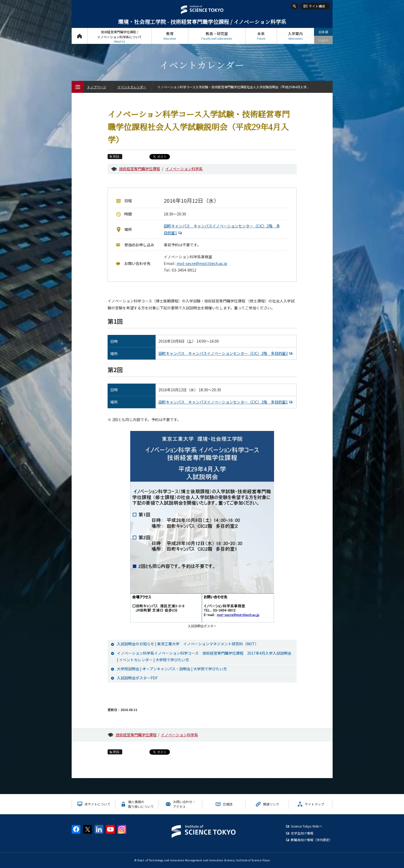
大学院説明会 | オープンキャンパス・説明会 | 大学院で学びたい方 (172, 669)
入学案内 (295, 36)
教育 (170, 36)
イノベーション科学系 (184, 169)
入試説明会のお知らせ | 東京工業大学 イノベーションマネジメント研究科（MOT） (188, 644)
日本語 (323, 32)
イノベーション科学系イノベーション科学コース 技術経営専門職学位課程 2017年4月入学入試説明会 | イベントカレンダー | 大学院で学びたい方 (204, 656)
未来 (261, 36)
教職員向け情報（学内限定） (312, 840)
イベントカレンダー (132, 87)
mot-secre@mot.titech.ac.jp (202, 263)
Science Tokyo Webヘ (307, 826)
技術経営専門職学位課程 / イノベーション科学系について (120, 37)
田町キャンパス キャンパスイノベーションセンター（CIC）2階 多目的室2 (226, 353)
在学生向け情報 (302, 833)
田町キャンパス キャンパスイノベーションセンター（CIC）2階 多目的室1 (226, 402)
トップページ (79, 36)
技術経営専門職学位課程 (140, 169)
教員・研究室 (217, 36)
